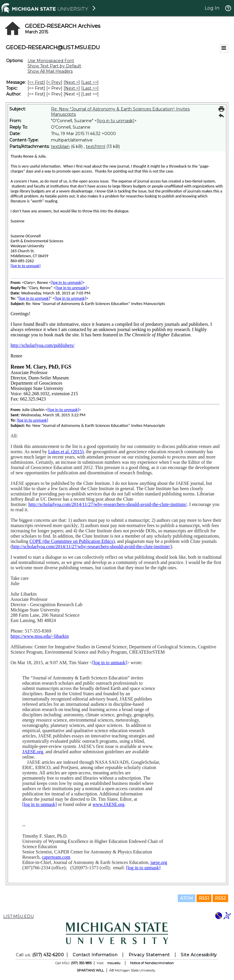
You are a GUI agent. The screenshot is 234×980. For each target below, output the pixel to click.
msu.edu (114, 963)
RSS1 (204, 898)
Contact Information (95, 955)
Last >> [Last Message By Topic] (90, 88)
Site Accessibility (199, 955)
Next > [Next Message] (72, 82)
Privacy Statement (149, 955)
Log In (212, 8)
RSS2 (220, 898)
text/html (95, 146)
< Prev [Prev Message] (54, 82)
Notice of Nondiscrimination (152, 963)
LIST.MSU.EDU (18, 916)
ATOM (187, 898)
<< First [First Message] (36, 82)
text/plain (60, 146)
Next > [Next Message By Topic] (72, 88)
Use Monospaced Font (51, 61)
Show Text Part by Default (54, 66)
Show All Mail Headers (50, 71)
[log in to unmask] (116, 121)
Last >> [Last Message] (90, 82)
